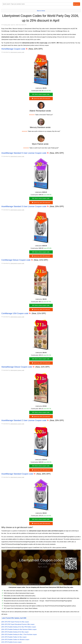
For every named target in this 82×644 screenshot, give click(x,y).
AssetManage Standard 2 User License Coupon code (25, 420)
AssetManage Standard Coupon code (19, 474)
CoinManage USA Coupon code (16, 313)
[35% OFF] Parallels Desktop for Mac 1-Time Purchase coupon (19, 634)
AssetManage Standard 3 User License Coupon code (25, 206)
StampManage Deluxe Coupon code (18, 367)
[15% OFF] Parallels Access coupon (12, 642)
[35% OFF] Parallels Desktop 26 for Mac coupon (15, 632)
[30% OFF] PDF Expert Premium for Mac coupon (15, 622)
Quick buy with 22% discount (41, 98)
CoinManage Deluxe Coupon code (17, 260)
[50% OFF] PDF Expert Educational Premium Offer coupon (18, 624)
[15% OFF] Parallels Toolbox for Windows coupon (15, 640)
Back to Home (41, 11)
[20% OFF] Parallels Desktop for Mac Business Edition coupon (19, 629)
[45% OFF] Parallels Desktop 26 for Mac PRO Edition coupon (19, 627)
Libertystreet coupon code (17, 52)
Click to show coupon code (41, 94)
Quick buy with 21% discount (41, 310)
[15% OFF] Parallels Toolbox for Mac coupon (14, 637)
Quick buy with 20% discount (41, 203)
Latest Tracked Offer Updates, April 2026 (14, 618)
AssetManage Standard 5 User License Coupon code (25, 153)
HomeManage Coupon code (15, 49)
